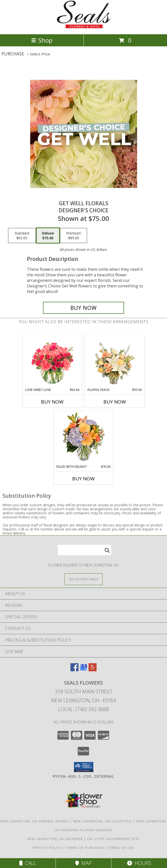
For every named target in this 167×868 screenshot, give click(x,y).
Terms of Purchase (85, 848)
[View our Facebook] (74, 670)
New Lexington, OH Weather (55, 839)
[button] (84, 767)
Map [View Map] (83, 863)
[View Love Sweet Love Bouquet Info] (52, 361)
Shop (42, 40)
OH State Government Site (113, 839)
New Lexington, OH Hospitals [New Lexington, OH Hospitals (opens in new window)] (103, 821)
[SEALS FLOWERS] (83, 27)
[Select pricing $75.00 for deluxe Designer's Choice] (48, 236)
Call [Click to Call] (28, 863)
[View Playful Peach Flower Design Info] (115, 361)
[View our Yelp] (93, 670)
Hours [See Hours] (139, 863)
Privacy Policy (47, 848)
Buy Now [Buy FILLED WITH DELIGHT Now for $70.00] (83, 479)
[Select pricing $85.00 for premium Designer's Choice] (74, 236)
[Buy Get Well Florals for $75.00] (83, 308)
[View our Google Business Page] (83, 670)
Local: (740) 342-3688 (83, 709)
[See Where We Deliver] (83, 579)
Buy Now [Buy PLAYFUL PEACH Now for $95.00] (115, 402)
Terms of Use (121, 848)
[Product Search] (85, 550)
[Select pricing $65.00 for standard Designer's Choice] (22, 236)
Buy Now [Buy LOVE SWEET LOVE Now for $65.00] (52, 402)
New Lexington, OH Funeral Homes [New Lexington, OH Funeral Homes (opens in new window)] (34, 821)
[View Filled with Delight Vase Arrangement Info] (84, 438)
